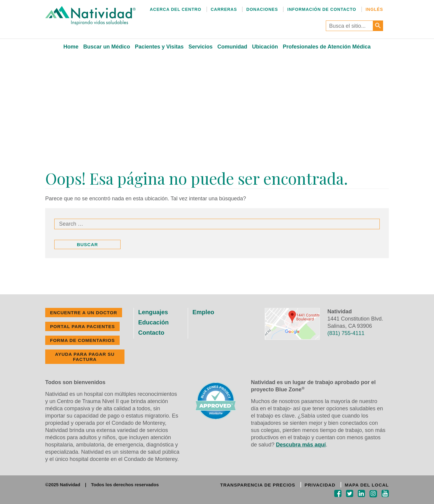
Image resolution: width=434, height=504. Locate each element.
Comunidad (232, 47)
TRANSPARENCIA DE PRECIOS (258, 485)
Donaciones (262, 9)
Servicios (200, 47)
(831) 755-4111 (346, 333)
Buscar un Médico (107, 47)
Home (71, 47)
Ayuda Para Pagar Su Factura (85, 357)
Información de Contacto (322, 9)
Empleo (203, 312)
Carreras (224, 9)
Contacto (151, 333)
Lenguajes (153, 312)
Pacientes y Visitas (159, 47)
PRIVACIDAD (320, 485)
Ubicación (265, 47)
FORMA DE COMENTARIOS (82, 340)
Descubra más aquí (301, 445)
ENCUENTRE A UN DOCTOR (84, 313)
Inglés (374, 9)
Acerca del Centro (176, 9)
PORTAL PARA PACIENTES (82, 326)
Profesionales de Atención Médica (327, 47)
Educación (154, 322)
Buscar (87, 244)
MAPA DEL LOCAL (367, 485)
